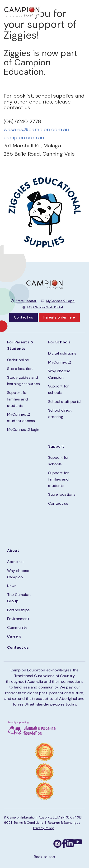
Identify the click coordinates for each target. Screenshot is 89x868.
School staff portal (65, 402)
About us (15, 562)
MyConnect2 (60, 362)
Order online (18, 360)
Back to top (44, 857)
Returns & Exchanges (64, 823)
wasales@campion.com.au (36, 129)
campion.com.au (24, 137)
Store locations (21, 369)
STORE (57, 10)
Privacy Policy (43, 828)
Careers (14, 636)
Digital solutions (62, 353)
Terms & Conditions (28, 823)
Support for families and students (18, 399)
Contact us (24, 317)
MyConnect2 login (23, 430)
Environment (18, 619)
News (12, 586)
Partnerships (18, 610)
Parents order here (59, 317)
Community (17, 627)
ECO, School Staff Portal (45, 307)
